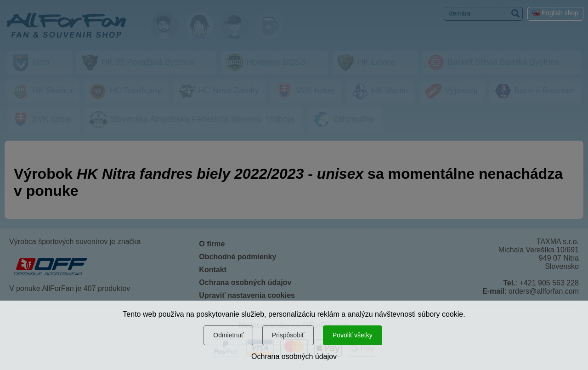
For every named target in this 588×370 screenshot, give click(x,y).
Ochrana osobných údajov (294, 356)
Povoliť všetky (353, 335)
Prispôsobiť (288, 335)
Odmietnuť (228, 335)
